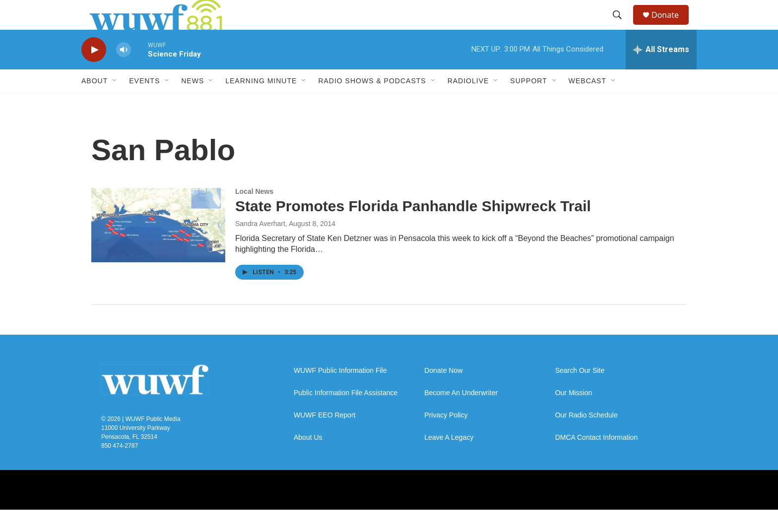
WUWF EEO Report (324, 438)
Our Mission (574, 415)
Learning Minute (261, 103)
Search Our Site (580, 393)
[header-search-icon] (622, 26)
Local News (254, 214)
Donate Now (443, 393)
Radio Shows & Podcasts (372, 103)
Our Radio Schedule (586, 438)
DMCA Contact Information (597, 460)
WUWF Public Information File (340, 393)
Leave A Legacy (449, 460)
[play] (94, 72)
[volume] (124, 72)
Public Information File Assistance (346, 415)
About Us (308, 460)
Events (144, 103)
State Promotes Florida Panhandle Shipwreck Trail (413, 228)
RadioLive (468, 103)
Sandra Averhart (260, 246)
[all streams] (661, 72)
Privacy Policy (446, 438)
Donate (671, 26)
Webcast (587, 103)
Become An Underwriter (461, 415)
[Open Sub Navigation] (115, 103)
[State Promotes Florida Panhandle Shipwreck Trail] (158, 247)
